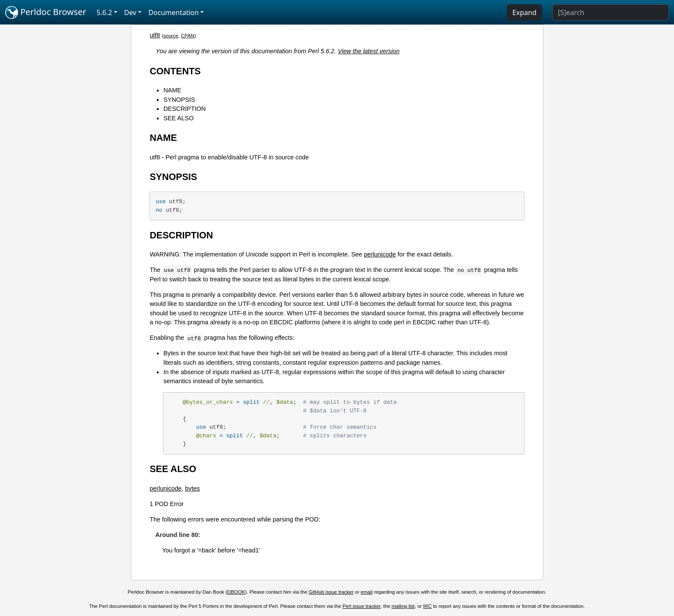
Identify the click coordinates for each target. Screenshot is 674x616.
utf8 (155, 35)
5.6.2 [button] (104, 12)
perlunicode (380, 254)
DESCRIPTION (184, 109)
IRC (427, 606)
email (367, 592)
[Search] (611, 12)
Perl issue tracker (362, 606)
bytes (193, 488)
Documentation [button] (173, 12)
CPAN (188, 36)
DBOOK (236, 592)
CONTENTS (175, 71)
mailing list (403, 606)
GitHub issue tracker (331, 592)
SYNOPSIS (179, 100)
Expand (524, 12)
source (171, 36)
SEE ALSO (178, 118)
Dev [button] (130, 12)
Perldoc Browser (46, 12)
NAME (172, 90)
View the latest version (369, 51)
